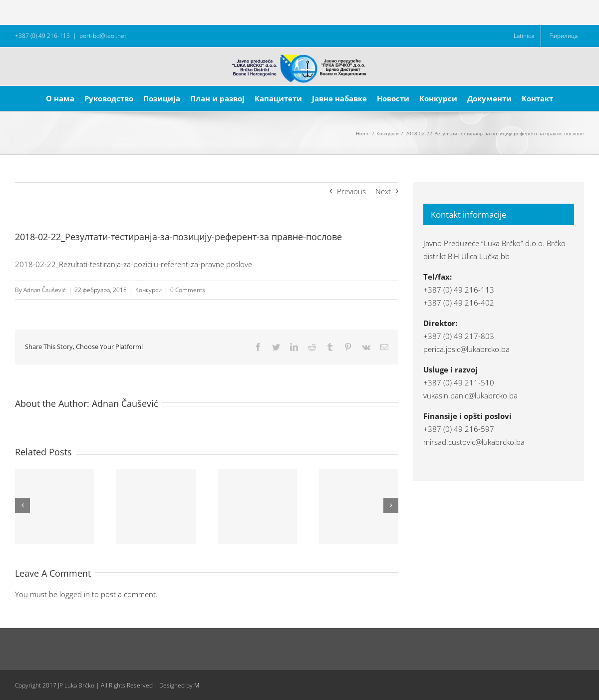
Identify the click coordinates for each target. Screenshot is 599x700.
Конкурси (149, 290)
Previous (351, 191)
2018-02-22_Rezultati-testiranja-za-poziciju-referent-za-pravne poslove (134, 264)
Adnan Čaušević (45, 290)
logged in (75, 594)
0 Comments (188, 290)
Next (383, 191)
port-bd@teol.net (103, 36)
